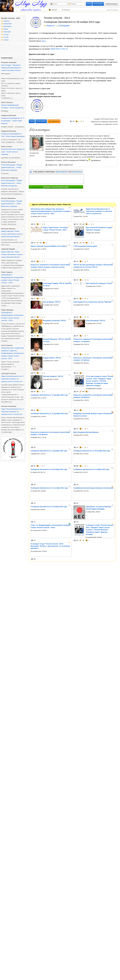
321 (35, 410)
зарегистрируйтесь (62, 172)
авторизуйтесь (77, 172)
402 (77, 354)
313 (77, 410)
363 (35, 392)
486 (35, 280)
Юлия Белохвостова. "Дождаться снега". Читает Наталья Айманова (13, 152)
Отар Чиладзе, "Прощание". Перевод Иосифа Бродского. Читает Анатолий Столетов (11, 68)
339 (77, 373)
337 (77, 447)
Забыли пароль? (113, 10)
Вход (89, 4)
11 (88, 280)
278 (35, 503)
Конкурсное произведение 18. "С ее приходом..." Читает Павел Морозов (13, 121)
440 (77, 280)
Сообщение (64, 26)
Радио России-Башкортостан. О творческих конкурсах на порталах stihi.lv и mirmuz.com (12, 379)
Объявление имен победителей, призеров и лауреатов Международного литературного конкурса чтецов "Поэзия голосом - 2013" (13, 353)
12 (88, 354)
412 (35, 299)
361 (35, 336)
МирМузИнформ (111, 4)
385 (77, 317)
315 (77, 485)
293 (35, 559)
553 (77, 243)
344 (35, 373)
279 (35, 540)
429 (77, 299)
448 (77, 522)
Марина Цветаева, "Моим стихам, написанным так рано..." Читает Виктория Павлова (13, 234)
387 (73, 121)
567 (77, 224)
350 (77, 392)
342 (35, 447)
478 (77, 261)
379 (77, 429)
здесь (44, 41)
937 (35, 224)
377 (35, 354)
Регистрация (98, 4)
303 (35, 485)
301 (77, 503)
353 (77, 540)
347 (77, 336)
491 (35, 261)
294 (35, 429)
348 (35, 466)
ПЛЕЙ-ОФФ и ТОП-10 (59, 49)
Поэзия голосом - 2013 (11, 18)
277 (35, 522)
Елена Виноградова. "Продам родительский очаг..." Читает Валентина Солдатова (12, 167)
